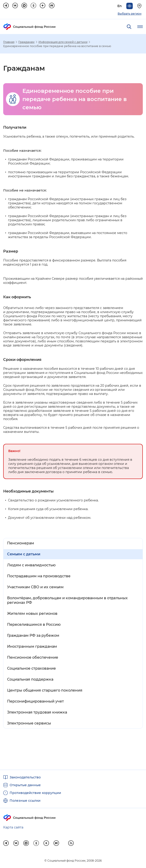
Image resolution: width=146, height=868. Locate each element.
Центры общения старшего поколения (45, 690)
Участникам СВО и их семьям (35, 587)
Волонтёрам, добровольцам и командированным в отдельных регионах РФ (67, 600)
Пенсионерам (21, 543)
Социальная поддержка (30, 679)
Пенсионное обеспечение (33, 657)
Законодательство (25, 777)
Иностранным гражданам (32, 646)
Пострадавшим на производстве (39, 576)
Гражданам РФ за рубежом (33, 635)
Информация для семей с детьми (63, 42)
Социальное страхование (31, 668)
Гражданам (26, 42)
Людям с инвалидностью (31, 565)
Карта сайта (13, 827)
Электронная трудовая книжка (37, 712)
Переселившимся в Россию (34, 624)
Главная (9, 42)
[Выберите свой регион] (140, 6)
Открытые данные (25, 785)
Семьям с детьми (24, 554)
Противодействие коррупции (35, 793)
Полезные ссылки (25, 801)
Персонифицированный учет (35, 701)
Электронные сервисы (29, 723)
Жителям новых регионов (32, 614)
